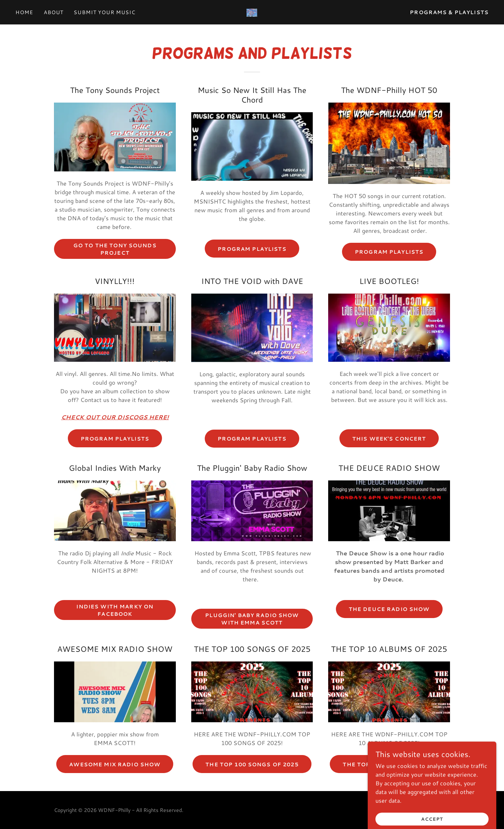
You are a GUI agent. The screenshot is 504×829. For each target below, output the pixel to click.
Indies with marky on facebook (115, 610)
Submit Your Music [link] (104, 12)
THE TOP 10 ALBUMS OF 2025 (389, 764)
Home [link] (24, 12)
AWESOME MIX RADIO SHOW (115, 764)
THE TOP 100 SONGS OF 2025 (252, 764)
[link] (252, 12)
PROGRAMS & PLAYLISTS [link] (449, 12)
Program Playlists (115, 438)
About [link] (54, 12)
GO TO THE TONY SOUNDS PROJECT (115, 249)
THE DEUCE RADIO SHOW (389, 609)
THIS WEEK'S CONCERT (389, 438)
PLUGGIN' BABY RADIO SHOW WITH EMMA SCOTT (252, 619)
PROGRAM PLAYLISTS (252, 249)
